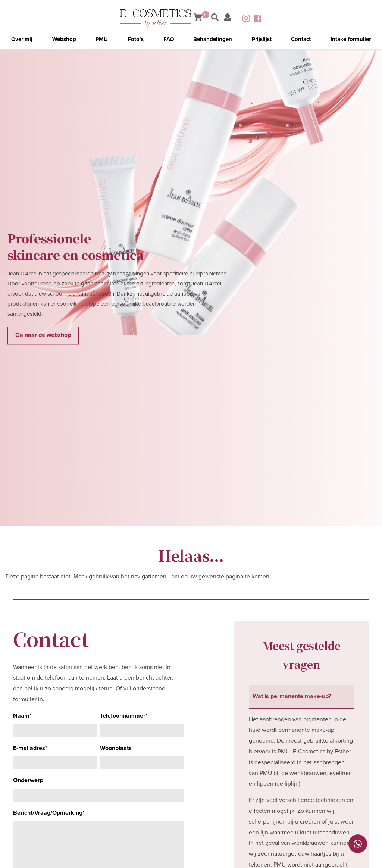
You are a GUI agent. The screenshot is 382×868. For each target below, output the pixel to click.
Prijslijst (262, 39)
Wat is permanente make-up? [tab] (292, 696)
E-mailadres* (30, 748)
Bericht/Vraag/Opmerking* (49, 813)
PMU (102, 39)
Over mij (22, 39)
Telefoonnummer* (124, 716)
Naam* (22, 716)
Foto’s (136, 39)
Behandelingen (213, 39)
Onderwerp (28, 780)
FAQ (169, 39)
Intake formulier (351, 39)
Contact (301, 39)
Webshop (64, 39)
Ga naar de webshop (43, 335)
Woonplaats (116, 748)
